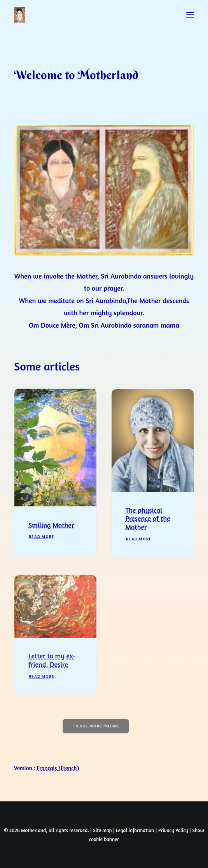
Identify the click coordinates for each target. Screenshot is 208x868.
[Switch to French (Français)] (58, 768)
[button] (190, 15)
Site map (102, 830)
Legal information (135, 830)
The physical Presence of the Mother (148, 535)
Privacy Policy (173, 830)
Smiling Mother (51, 536)
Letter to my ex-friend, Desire (52, 689)
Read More (42, 548)
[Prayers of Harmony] (20, 15)
